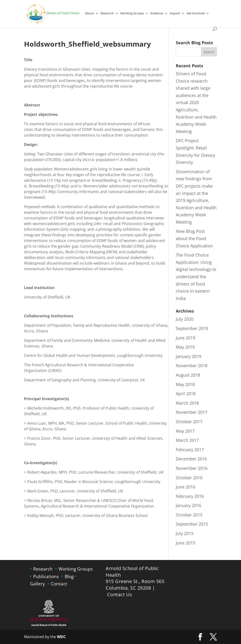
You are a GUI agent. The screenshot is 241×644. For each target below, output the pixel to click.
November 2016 (192, 468)
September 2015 (192, 524)
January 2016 (189, 505)
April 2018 (186, 394)
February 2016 (190, 496)
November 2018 (192, 366)
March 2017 (187, 440)
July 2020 (185, 319)
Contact (59, 584)
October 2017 (189, 422)
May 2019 (185, 347)
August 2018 (188, 375)
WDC (61, 637)
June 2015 (185, 543)
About (89, 14)
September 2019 (192, 328)
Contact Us (120, 594)
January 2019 (189, 356)
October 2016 (189, 478)
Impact (175, 14)
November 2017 (192, 412)
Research (107, 14)
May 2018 (185, 384)
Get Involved (195, 14)
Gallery (37, 584)
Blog (69, 576)
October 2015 (189, 515)
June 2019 (185, 338)
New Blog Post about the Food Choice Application (194, 238)
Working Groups (132, 14)
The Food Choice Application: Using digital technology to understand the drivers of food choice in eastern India (196, 277)
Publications (46, 576)
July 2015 (185, 533)
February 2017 (190, 450)
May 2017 (185, 431)
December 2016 (191, 459)
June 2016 (185, 487)
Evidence (157, 14)
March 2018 (187, 403)
